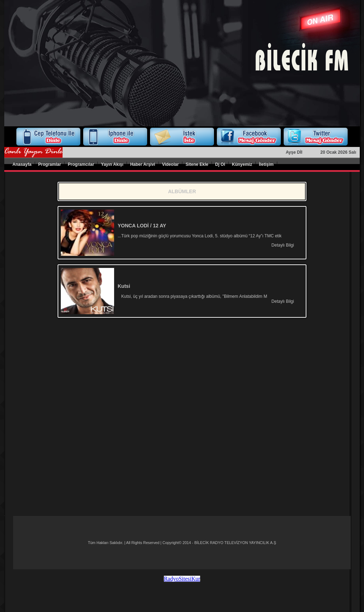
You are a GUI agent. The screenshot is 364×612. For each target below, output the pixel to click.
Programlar (50, 164)
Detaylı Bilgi (283, 245)
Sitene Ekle (197, 164)
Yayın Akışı (112, 164)
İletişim (266, 164)
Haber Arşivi (143, 164)
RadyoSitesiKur (182, 579)
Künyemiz (242, 164)
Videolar (170, 164)
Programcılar (81, 164)
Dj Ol (220, 164)
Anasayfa (22, 164)
